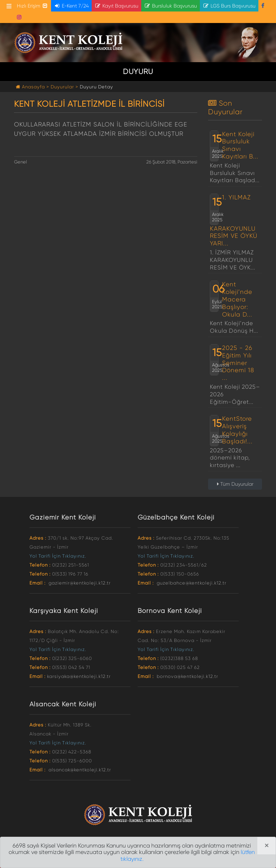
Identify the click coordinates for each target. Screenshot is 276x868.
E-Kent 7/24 (71, 6)
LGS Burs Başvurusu (229, 6)
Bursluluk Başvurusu (171, 6)
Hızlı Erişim (33, 6)
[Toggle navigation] (9, 6)
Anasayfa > (33, 87)
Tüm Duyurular (235, 484)
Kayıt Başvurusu (116, 6)
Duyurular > (65, 87)
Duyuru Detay (96, 87)
